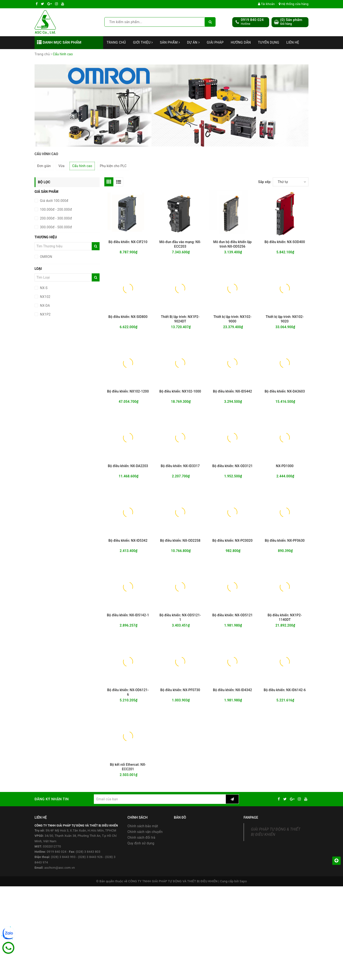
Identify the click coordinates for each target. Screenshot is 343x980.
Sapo (243, 881)
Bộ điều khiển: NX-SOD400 (285, 242)
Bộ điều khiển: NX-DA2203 (128, 466)
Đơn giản (44, 166)
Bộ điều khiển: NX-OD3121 (232, 466)
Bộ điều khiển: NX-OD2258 (180, 541)
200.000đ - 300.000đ (55, 218)
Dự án (193, 42)
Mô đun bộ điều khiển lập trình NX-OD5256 (232, 244)
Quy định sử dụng (141, 843)
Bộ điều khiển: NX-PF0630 (285, 541)
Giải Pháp (215, 42)
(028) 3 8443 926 (90, 857)
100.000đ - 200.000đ (55, 209)
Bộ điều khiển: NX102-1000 (180, 391)
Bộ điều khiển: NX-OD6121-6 (128, 692)
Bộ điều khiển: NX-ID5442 (232, 391)
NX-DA (45, 306)
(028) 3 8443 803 (88, 852)
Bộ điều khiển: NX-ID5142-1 (128, 615)
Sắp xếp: (265, 182)
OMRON (46, 257)
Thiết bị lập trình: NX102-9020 (285, 319)
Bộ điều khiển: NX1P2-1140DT (285, 617)
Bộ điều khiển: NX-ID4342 (232, 690)
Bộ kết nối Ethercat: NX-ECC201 (128, 767)
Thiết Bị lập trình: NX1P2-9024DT (180, 319)
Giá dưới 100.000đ (54, 201)
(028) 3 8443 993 (63, 857)
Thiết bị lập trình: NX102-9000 (232, 319)
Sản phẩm (170, 42)
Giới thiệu (143, 42)
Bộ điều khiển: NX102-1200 (128, 391)
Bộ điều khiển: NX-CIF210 (128, 242)
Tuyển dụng (269, 42)
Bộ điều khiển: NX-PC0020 (233, 541)
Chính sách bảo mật (143, 826)
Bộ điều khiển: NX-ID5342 (128, 541)
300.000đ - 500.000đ (55, 227)
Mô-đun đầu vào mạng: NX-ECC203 (180, 244)
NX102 (45, 297)
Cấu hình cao (82, 166)
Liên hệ (293, 42)
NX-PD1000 (285, 466)
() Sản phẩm (291, 22)
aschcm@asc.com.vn (60, 868)
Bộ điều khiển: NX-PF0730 (180, 690)
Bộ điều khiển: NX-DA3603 (285, 391)
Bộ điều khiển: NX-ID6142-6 (285, 690)
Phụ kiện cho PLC (113, 166)
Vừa (61, 166)
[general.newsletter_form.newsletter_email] (160, 799)
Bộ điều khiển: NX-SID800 (128, 317)
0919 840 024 (252, 20)
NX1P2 (45, 314)
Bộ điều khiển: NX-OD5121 (232, 615)
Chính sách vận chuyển (145, 832)
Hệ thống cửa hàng (294, 4)
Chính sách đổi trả (141, 837)
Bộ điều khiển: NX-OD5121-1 (180, 617)
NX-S (43, 288)
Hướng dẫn (241, 42)
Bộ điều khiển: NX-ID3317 (180, 466)
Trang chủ (116, 42)
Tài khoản (266, 4)
